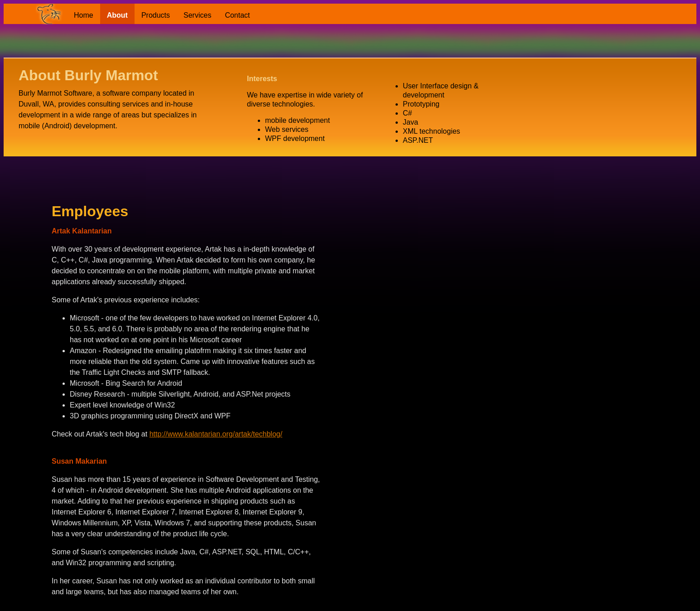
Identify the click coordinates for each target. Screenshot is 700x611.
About (117, 15)
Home (84, 15)
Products (156, 15)
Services (197, 15)
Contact (237, 15)
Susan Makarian (79, 461)
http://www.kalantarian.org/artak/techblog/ (216, 434)
